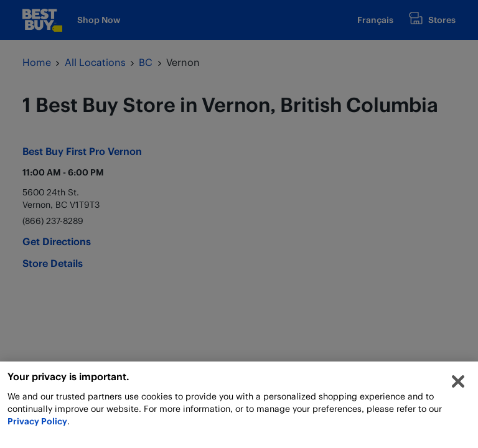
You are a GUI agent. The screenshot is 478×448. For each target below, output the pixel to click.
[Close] (458, 383)
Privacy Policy (37, 423)
